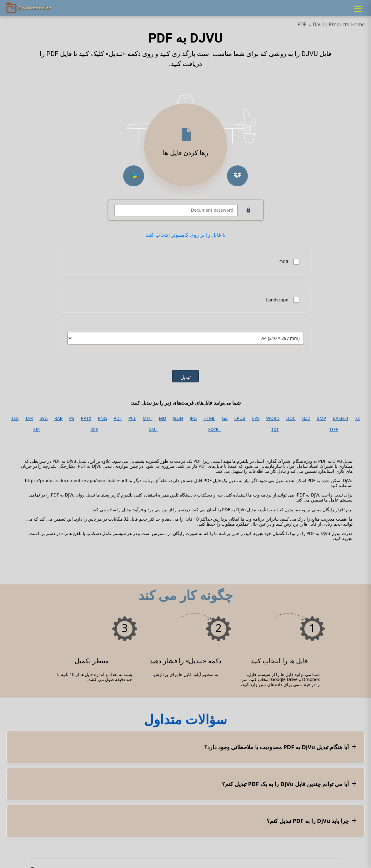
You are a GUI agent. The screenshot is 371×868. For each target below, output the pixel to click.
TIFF (334, 430)
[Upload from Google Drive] (134, 176)
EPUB (240, 418)
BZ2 (306, 418)
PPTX (86, 418)
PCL (132, 418)
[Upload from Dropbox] (237, 176)
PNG (102, 418)
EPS (256, 418)
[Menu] (358, 9)
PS (72, 418)
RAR (58, 418)
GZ (225, 418)
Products (339, 25)
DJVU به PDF (311, 25)
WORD (273, 418)
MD (163, 418)
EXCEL (214, 430)
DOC (291, 418)
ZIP (36, 430)
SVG (43, 418)
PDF (118, 418)
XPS (94, 430)
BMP (321, 418)
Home (358, 25)
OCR (284, 262)
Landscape (277, 300)
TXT (275, 430)
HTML (209, 418)
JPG (193, 418)
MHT (147, 418)
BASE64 (341, 418)
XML (153, 430)
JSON (178, 418)
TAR (29, 418)
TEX (15, 418)
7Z (357, 418)
